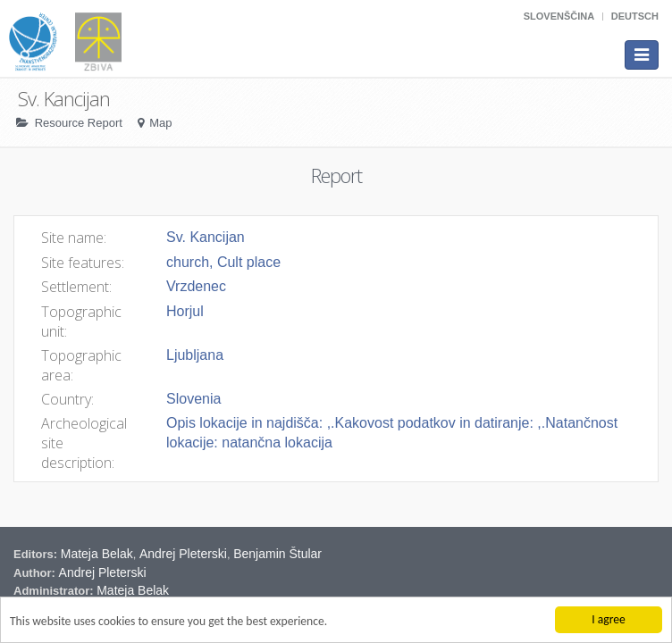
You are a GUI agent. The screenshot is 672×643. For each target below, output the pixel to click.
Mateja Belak (97, 554)
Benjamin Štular (277, 554)
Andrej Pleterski (183, 554)
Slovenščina (559, 16)
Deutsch (635, 16)
